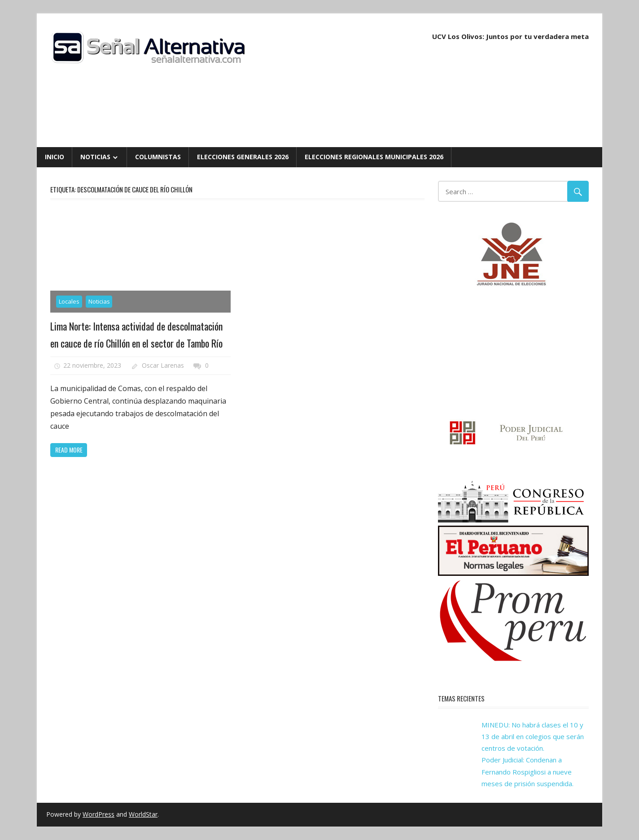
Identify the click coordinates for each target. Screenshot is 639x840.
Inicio (55, 157)
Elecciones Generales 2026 (243, 157)
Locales (69, 301)
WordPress (98, 814)
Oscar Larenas (163, 365)
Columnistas (158, 157)
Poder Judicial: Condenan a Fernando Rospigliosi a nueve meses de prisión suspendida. (527, 772)
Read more (69, 450)
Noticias (95, 157)
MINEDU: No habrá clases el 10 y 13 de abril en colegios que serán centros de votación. (533, 737)
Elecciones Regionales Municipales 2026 (374, 157)
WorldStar (143, 814)
